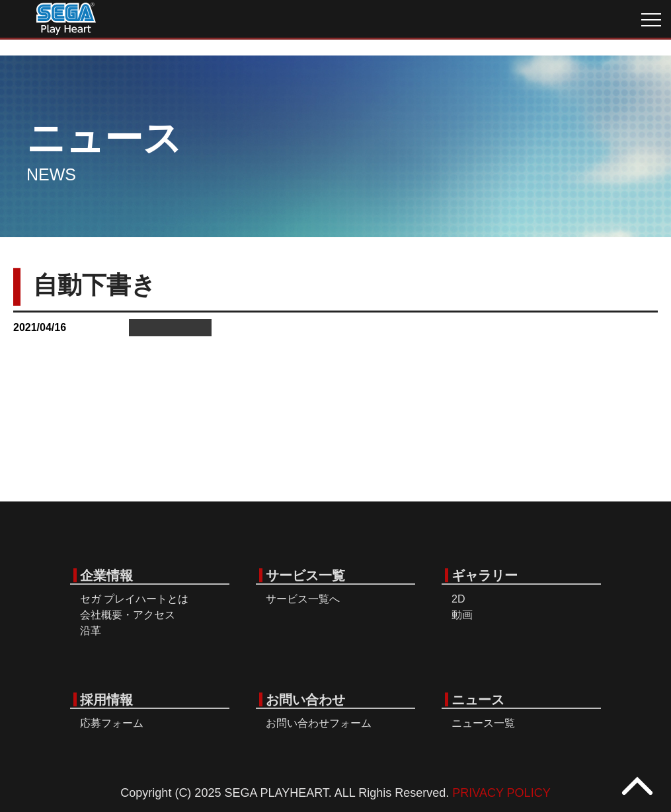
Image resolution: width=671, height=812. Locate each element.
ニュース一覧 (483, 723)
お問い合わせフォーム (319, 723)
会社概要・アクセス (128, 615)
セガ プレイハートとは (134, 599)
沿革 (91, 631)
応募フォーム (112, 723)
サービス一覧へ (303, 599)
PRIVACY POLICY (501, 793)
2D (458, 599)
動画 (462, 615)
